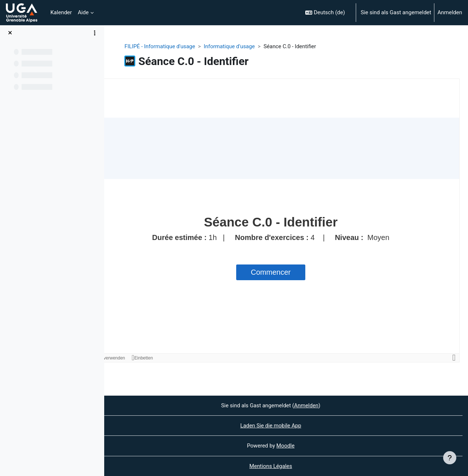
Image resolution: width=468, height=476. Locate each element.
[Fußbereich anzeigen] (450, 458)
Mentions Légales (286, 466)
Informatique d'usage (246, 46)
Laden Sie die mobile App (286, 426)
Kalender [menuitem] (61, 12)
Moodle (301, 446)
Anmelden (450, 12)
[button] (327, 13)
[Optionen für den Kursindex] (95, 33)
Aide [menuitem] (83, 12)
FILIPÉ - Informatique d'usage (176, 46)
